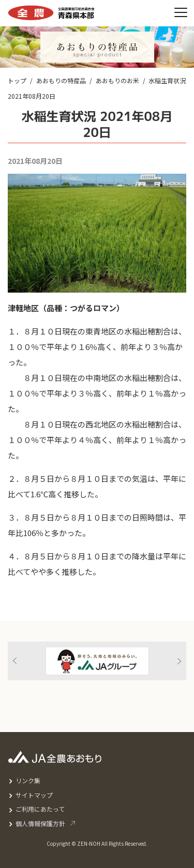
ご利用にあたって (40, 809)
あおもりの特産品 (61, 80)
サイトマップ (34, 795)
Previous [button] (15, 661)
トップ (17, 80)
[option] (97, 661)
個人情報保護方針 (40, 823)
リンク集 (28, 780)
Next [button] (179, 661)
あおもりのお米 (117, 80)
